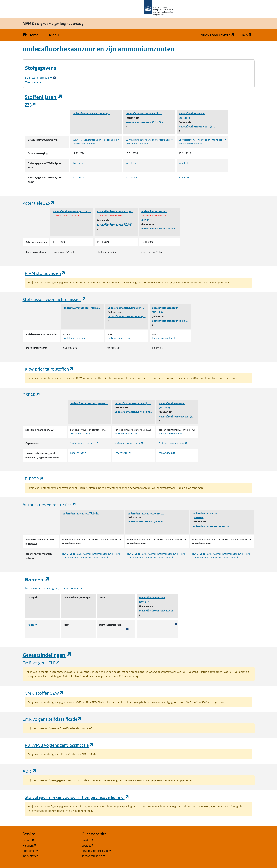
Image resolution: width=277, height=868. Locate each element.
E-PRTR (34, 479)
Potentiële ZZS (39, 203)
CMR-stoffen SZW (44, 693)
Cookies (105, 845)
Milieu (32, 625)
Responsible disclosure (109, 851)
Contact (46, 840)
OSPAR (31, 395)
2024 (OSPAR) (78, 453)
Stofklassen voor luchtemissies (54, 299)
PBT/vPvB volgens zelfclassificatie (59, 745)
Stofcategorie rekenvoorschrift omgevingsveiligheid (77, 797)
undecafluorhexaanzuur (192, 113)
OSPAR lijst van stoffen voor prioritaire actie (96, 140)
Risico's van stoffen (219, 35)
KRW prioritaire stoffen (49, 369)
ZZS (31, 105)
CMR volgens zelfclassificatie (52, 719)
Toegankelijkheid (109, 856)
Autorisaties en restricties (49, 505)
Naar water (78, 178)
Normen (37, 580)
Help (247, 35)
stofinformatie (39, 78)
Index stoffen (30, 856)
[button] (51, 35)
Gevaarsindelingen (47, 655)
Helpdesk (47, 845)
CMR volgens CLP (41, 663)
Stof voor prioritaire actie (85, 443)
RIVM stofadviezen (45, 273)
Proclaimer (48, 851)
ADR (30, 771)
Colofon (105, 840)
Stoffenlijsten (44, 97)
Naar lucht (78, 163)
